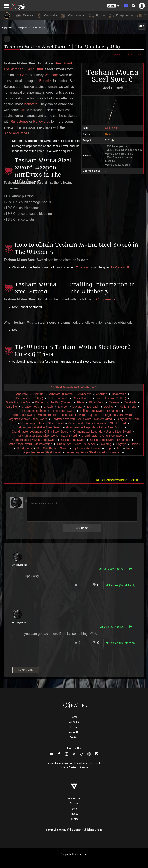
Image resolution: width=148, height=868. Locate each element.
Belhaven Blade (58, 398)
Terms (74, 809)
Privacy (74, 814)
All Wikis (74, 722)
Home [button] (25, 16)
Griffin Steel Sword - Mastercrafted (30, 444)
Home (74, 717)
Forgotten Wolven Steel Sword (27, 419)
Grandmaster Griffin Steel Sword (40, 427)
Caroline (11, 407)
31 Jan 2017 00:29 (112, 627)
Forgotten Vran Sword (118, 415)
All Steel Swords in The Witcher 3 (74, 387)
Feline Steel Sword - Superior (79, 415)
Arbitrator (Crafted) (61, 394)
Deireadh (93, 407)
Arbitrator (39, 394)
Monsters (30, 104)
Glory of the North (128, 419)
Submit (82, 528)
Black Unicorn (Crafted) (111, 398)
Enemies (46, 81)
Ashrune (102, 394)
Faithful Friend (127, 407)
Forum (74, 727)
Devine (108, 407)
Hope (109, 448)
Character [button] (73, 16)
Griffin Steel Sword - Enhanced (110, 440)
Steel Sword (112, 128)
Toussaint (82, 267)
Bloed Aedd (97, 402)
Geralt (25, 75)
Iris (128, 448)
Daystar (77, 407)
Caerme (114, 402)
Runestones (19, 122)
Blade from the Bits (18, 402)
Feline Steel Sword (63, 411)
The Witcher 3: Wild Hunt (23, 69)
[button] (113, 6)
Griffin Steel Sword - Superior (76, 444)
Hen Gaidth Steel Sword (53, 448)
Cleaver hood (30, 407)
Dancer (63, 407)
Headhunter (25, 448)
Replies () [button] (114, 585)
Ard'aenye (85, 394)
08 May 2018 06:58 (112, 569)
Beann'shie (119, 394)
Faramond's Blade (34, 411)
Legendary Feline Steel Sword (41, 452)
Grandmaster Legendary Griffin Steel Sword (40, 432)
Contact (74, 737)
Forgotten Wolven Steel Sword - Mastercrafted (82, 419)
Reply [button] (130, 585)
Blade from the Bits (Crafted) (54, 402)
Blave (81, 402)
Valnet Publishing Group (88, 830)
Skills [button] (97, 16)
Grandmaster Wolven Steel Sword (34, 440)
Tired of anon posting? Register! (118, 480)
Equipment (7, 28)
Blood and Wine (16, 133)
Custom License (78, 767)
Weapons (22, 28)
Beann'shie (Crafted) (30, 398)
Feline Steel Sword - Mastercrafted (33, 415)
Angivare (22, 394)
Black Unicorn (82, 398)
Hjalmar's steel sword (87, 448)
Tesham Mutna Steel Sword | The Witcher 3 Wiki (62, 47)
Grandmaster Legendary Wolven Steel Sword (47, 436)
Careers (74, 804)
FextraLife (52, 830)
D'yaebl (49, 407)
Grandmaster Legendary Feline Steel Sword (95, 427)
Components (106, 299)
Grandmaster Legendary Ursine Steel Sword (102, 432)
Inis (119, 448)
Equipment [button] (121, 16)
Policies (74, 819)
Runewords (42, 122)
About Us (74, 732)
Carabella (130, 402)
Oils (23, 110)
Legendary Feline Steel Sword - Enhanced (93, 452)
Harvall (135, 444)
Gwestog (106, 444)
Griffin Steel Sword (73, 440)
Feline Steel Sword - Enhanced (100, 411)
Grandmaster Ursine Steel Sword (103, 436)
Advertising (74, 799)
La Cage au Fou (122, 267)
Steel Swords (39, 28)
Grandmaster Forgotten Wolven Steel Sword (97, 423)
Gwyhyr (121, 444)
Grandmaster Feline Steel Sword (42, 423)
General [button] (47, 16)
